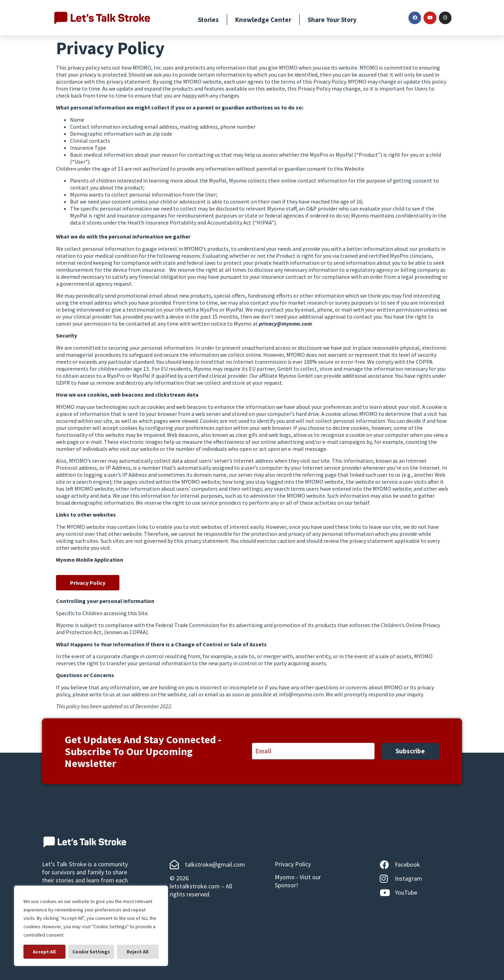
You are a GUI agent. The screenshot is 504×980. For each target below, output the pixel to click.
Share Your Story (332, 20)
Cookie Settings (46, 952)
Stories (208, 20)
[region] (91, 926)
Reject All (93, 952)
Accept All (138, 952)
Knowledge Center (263, 20)
